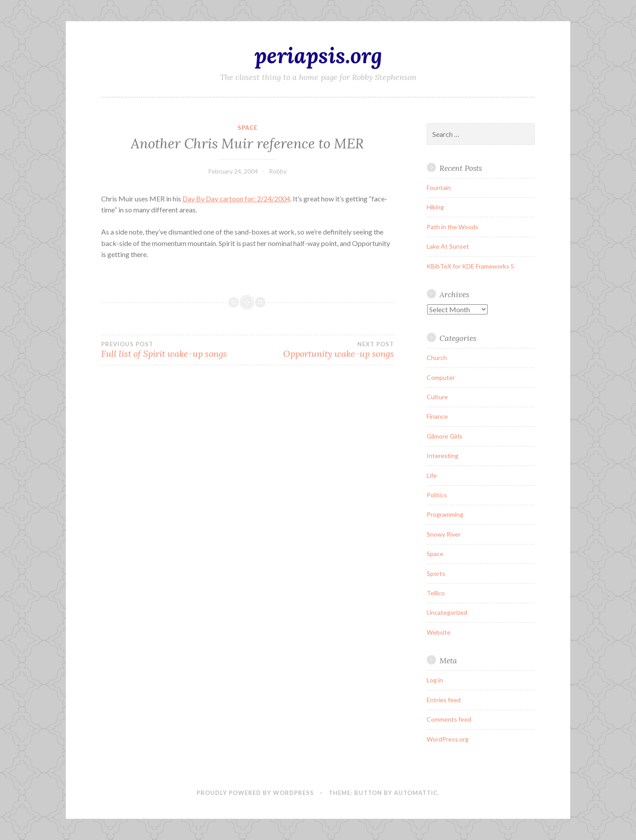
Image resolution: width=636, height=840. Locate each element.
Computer (441, 377)
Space (248, 128)
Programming (445, 514)
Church (437, 358)
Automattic (416, 793)
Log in (435, 680)
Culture (437, 397)
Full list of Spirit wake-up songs (174, 350)
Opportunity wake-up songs (320, 350)
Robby (278, 171)
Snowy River (444, 534)
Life (432, 475)
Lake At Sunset (448, 246)
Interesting (443, 456)
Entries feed (444, 700)
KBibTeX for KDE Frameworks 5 (470, 266)
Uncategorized (447, 612)
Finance (437, 416)
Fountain (439, 187)
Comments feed (449, 719)
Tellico (436, 593)
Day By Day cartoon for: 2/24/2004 (236, 199)
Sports (436, 573)
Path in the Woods (452, 227)
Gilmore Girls (445, 436)
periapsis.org (318, 55)
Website (439, 632)
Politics (437, 495)
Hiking (435, 207)
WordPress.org (448, 739)
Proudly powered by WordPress (255, 793)
